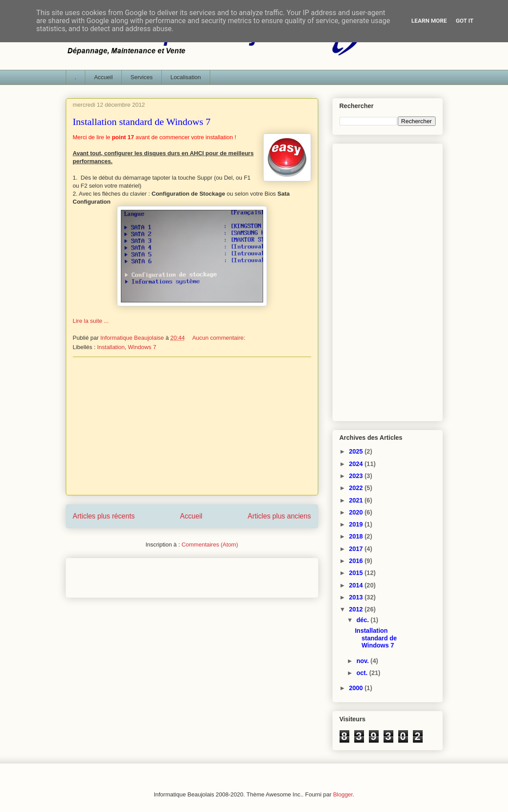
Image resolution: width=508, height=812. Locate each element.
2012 (357, 609)
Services (142, 77)
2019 (357, 524)
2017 (357, 549)
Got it (464, 21)
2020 (357, 512)
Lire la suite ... (91, 321)
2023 (357, 476)
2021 (357, 500)
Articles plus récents (104, 516)
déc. (364, 620)
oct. (363, 673)
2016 (357, 561)
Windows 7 (142, 347)
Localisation (186, 77)
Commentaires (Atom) (210, 545)
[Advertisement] (192, 426)
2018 (357, 536)
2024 (357, 464)
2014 (357, 585)
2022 (357, 488)
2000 (357, 688)
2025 (357, 451)
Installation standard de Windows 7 (142, 122)
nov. (364, 661)
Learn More (429, 21)
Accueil (104, 77)
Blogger (343, 794)
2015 (357, 573)
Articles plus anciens (279, 516)
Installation (111, 347)
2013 (357, 597)
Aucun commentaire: (219, 338)
